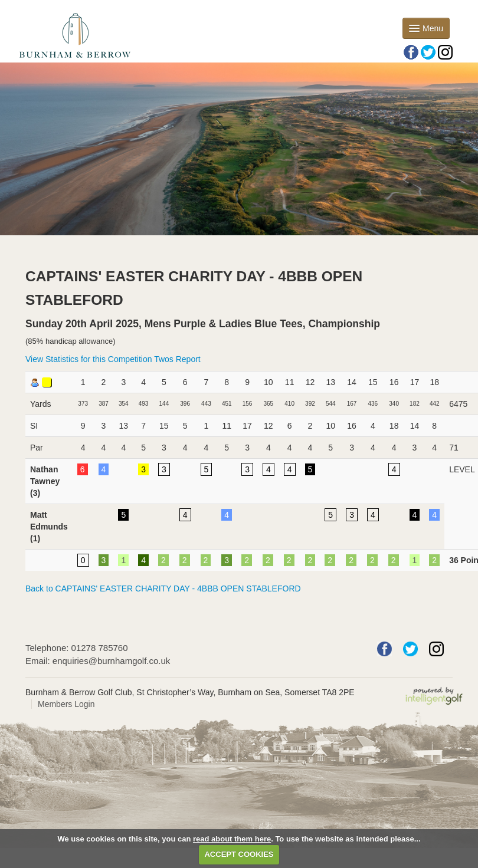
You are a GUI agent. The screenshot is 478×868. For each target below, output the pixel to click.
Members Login (66, 704)
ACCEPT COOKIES (239, 854)
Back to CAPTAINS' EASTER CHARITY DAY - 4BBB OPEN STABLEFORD (163, 588)
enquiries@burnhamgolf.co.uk (112, 661)
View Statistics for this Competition (89, 359)
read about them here (232, 839)
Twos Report (177, 359)
